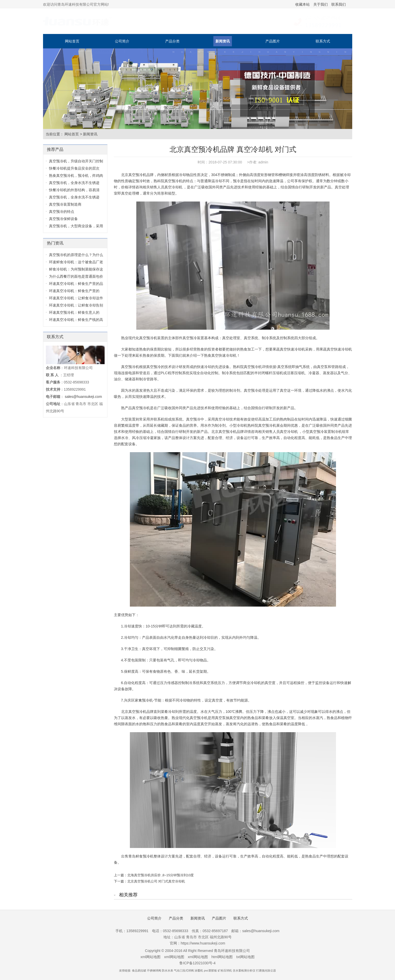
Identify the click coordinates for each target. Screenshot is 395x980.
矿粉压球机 (225, 970)
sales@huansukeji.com (83, 397)
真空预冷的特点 (62, 212)
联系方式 (323, 41)
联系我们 (339, 4)
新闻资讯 (223, 41)
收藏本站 (302, 4)
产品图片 (273, 41)
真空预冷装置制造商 (65, 204)
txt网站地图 (245, 957)
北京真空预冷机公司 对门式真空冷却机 (156, 881)
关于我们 (321, 4)
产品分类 (172, 41)
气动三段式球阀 (184, 970)
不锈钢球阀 (154, 970)
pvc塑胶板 (211, 970)
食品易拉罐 (139, 970)
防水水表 (167, 970)
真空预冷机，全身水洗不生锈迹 (74, 183)
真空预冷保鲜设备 (63, 219)
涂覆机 (199, 970)
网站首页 (72, 41)
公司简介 (122, 41)
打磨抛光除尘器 (266, 970)
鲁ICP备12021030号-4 (197, 963)
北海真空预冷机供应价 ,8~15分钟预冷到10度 (161, 875)
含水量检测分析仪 (244, 970)
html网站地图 (222, 957)
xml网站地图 (150, 957)
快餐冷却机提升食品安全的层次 (74, 168)
